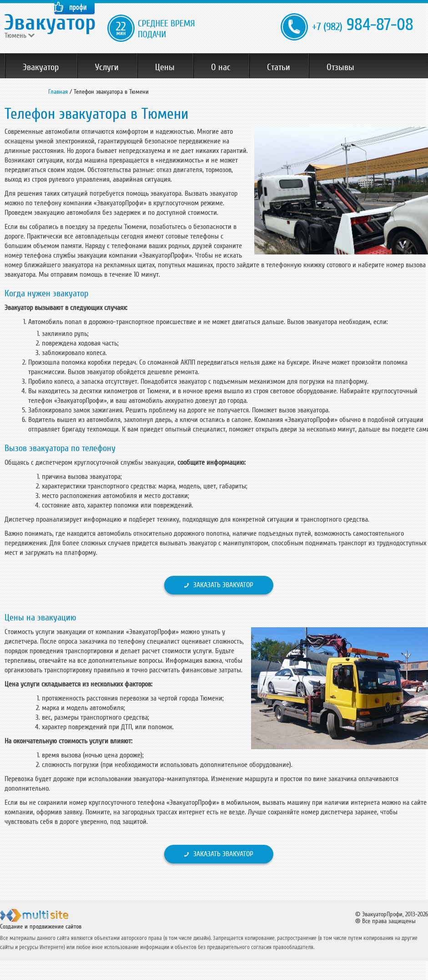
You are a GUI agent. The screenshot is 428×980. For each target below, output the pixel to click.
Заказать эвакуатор (223, 585)
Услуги (107, 67)
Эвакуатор (41, 67)
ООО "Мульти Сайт (50, 919)
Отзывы (340, 67)
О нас (221, 67)
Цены (165, 67)
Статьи (279, 67)
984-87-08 (363, 25)
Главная (58, 92)
